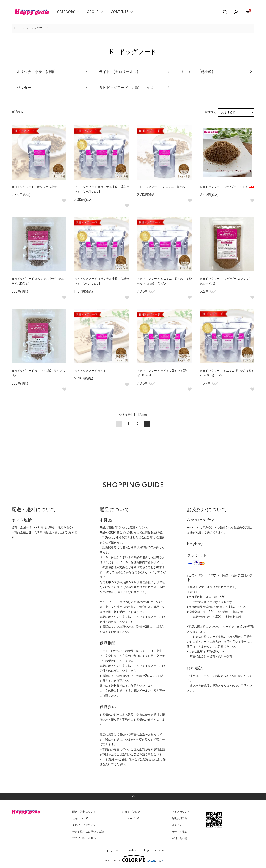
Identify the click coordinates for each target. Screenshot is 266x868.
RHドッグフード (37, 28)
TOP (17, 28)
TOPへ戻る (133, 796)
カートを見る (179, 832)
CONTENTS (120, 12)
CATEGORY (66, 12)
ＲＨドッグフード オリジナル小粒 (34, 187)
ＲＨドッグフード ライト (90, 371)
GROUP (93, 12)
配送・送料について (84, 812)
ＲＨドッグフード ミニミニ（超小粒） (163, 187)
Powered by (133, 858)
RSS (125, 818)
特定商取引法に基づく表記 (88, 832)
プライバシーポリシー (85, 838)
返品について (80, 818)
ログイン (177, 825)
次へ (147, 424)
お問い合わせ (179, 838)
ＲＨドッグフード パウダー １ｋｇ (227, 187)
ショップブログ (131, 812)
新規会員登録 (179, 818)
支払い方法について (84, 825)
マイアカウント (181, 812)
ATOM (135, 818)
